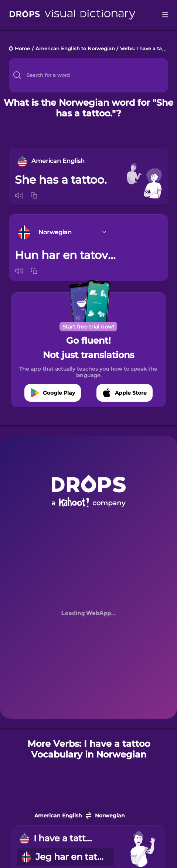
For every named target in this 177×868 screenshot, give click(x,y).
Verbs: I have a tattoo (146, 49)
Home (22, 49)
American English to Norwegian (75, 49)
